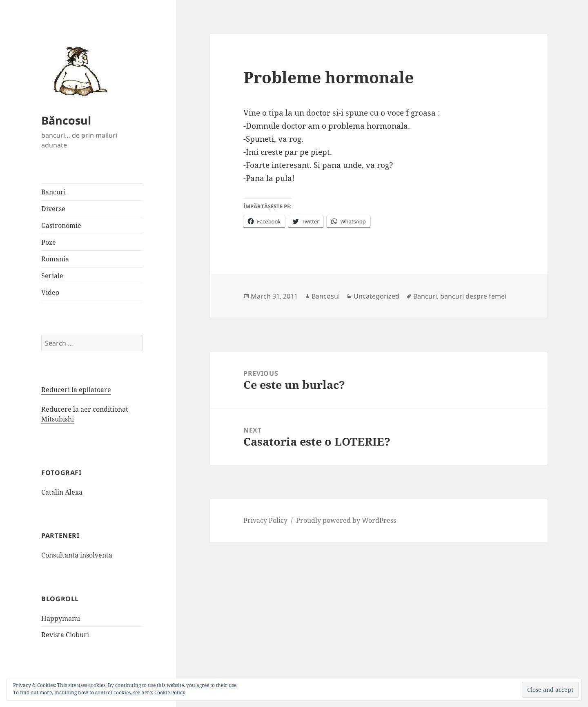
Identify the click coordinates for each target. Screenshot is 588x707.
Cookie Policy (170, 693)
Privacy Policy (265, 520)
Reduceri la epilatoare (76, 390)
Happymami (61, 618)
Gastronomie (61, 225)
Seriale (52, 276)
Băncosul (66, 120)
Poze (49, 242)
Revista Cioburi (65, 635)
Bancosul (326, 296)
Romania (55, 259)
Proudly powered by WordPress (346, 520)
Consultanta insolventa (77, 555)
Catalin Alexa (62, 492)
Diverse (53, 209)
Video (50, 292)
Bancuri (53, 192)
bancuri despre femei (473, 296)
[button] (78, 71)
